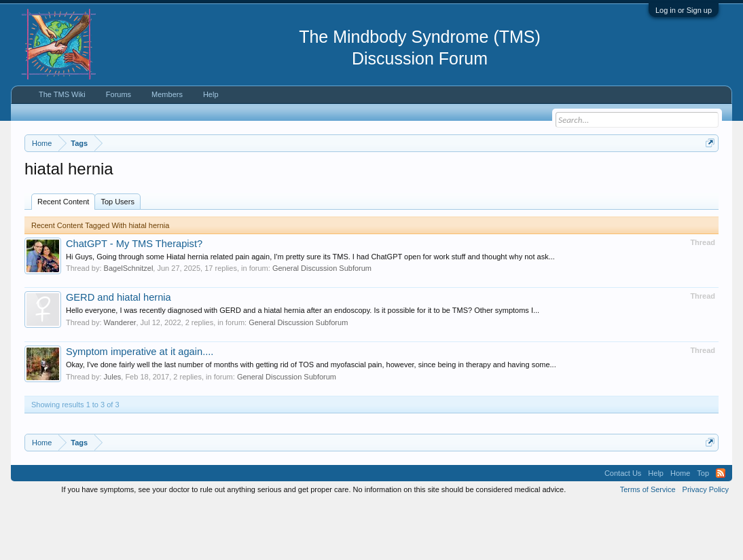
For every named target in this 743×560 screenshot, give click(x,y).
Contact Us (623, 529)
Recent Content (63, 257)
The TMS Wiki (62, 94)
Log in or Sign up (684, 10)
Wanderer (120, 378)
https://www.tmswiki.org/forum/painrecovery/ (149, 191)
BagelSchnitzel (129, 324)
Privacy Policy (706, 545)
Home (680, 529)
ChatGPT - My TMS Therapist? (134, 299)
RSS (721, 529)
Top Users (117, 257)
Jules (113, 432)
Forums (119, 94)
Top (703, 529)
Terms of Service (648, 545)
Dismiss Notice (707, 175)
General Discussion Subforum (322, 324)
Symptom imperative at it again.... (140, 407)
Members (167, 94)
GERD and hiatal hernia (119, 354)
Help (211, 94)
